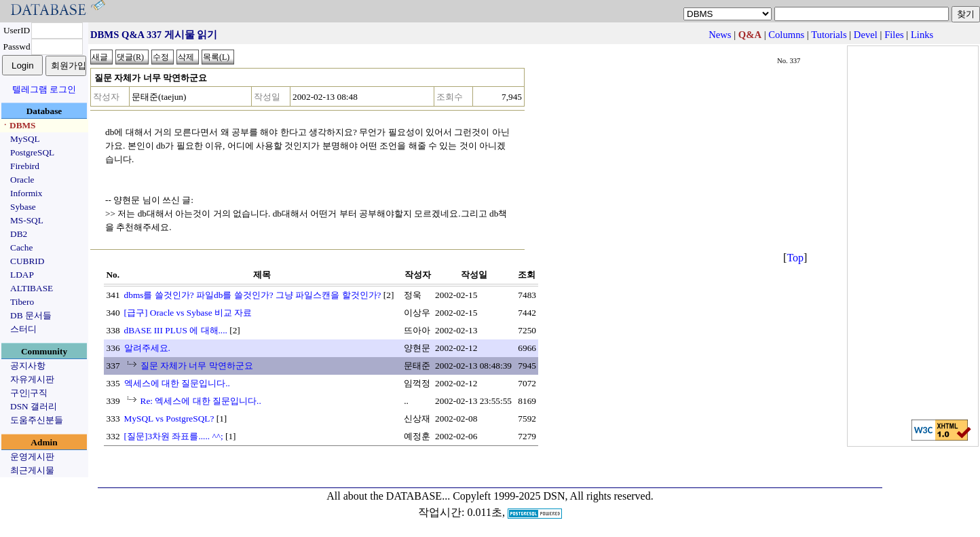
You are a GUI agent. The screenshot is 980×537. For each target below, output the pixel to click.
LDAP (22, 275)
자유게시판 (32, 379)
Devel (866, 35)
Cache (21, 247)
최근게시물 (32, 470)
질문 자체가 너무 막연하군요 (197, 366)
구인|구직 (29, 393)
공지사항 (28, 366)
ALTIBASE (32, 288)
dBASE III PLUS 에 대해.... (176, 330)
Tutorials (829, 35)
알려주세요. (147, 348)
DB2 (19, 234)
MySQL (25, 139)
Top (795, 258)
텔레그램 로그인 (44, 89)
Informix (26, 193)
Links (922, 35)
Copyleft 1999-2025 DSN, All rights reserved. (553, 496)
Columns (786, 35)
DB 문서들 (31, 315)
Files (894, 35)
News (720, 35)
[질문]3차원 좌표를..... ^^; (174, 436)
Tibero (22, 302)
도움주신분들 (37, 420)
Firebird (25, 166)
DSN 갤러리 (34, 406)
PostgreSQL (32, 152)
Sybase (23, 207)
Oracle (22, 180)
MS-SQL (27, 220)
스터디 (23, 329)
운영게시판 (32, 457)
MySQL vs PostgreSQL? (169, 419)
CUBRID (27, 261)
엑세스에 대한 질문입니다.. (177, 383)
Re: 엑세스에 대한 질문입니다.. (201, 401)
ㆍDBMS (18, 125)
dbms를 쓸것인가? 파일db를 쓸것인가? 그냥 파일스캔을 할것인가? (253, 295)
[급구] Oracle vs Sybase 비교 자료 (188, 313)
